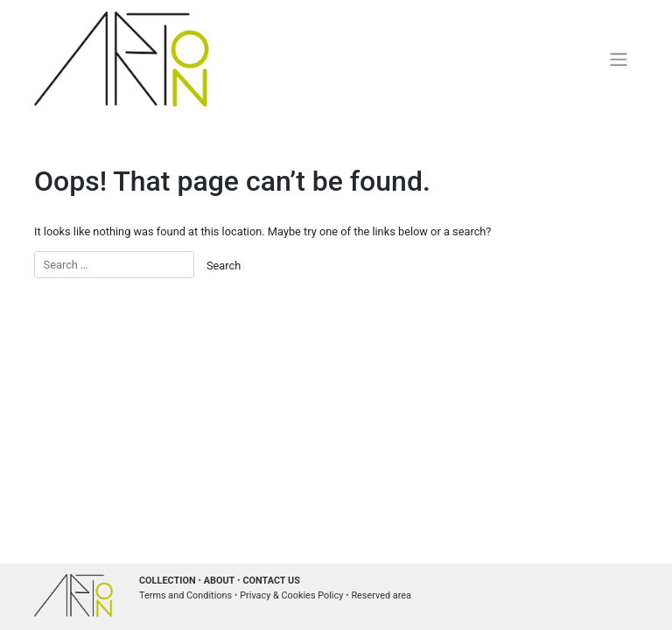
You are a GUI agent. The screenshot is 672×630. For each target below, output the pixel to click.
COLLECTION (168, 581)
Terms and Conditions (185, 595)
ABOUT (220, 581)
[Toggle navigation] (619, 59)
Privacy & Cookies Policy (291, 595)
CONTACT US (271, 581)
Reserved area (381, 595)
